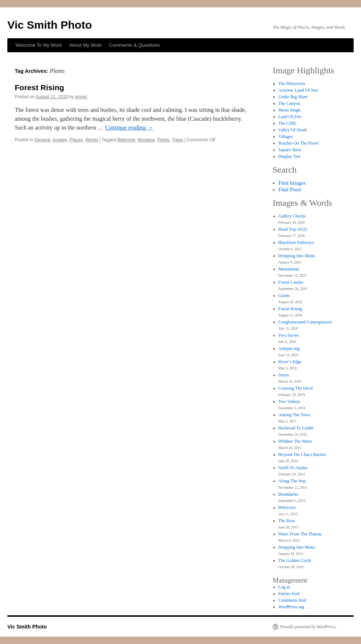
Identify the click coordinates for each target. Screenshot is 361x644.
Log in (284, 587)
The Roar (287, 521)
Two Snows (289, 335)
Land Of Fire (290, 117)
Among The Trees (294, 415)
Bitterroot (126, 140)
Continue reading (129, 128)
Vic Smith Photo (50, 25)
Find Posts (290, 190)
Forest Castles (291, 282)
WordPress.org (291, 607)
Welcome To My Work (39, 45)
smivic (81, 97)
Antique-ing (289, 348)
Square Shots (290, 150)
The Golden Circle (295, 560)
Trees (178, 140)
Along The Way (292, 481)
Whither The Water (295, 441)
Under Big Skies (293, 97)
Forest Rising (39, 87)
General (42, 140)
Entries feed (289, 594)
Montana (146, 140)
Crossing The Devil (296, 388)
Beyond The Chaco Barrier (302, 454)
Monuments (289, 269)
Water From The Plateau (300, 534)
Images (60, 140)
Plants (163, 140)
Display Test (290, 156)
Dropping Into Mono (297, 256)
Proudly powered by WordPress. (308, 627)
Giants (284, 296)
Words (92, 140)
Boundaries (289, 494)
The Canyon (289, 103)
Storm (284, 375)
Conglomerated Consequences (305, 322)
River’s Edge (290, 362)
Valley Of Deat (292, 130)
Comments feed (292, 600)
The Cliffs (288, 123)
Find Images (292, 183)
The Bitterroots (292, 84)
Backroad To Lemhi (296, 428)
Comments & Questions (134, 45)
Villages (286, 137)
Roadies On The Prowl (299, 143)
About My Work (86, 45)
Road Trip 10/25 (293, 229)
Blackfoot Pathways (296, 243)
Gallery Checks (292, 216)
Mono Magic (290, 110)
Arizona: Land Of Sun (298, 90)
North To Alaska (293, 468)
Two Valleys (289, 401)
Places (76, 140)
